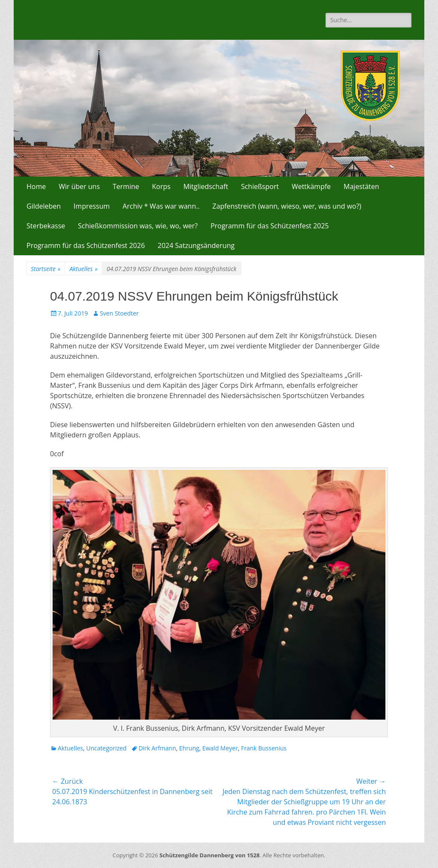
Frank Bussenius (264, 748)
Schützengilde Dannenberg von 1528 (210, 855)
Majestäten (361, 186)
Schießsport (260, 186)
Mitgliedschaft (206, 186)
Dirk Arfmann (157, 748)
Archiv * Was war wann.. (161, 206)
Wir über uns (79, 186)
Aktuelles (83, 269)
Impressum (92, 206)
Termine (126, 186)
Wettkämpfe (311, 186)
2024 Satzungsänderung (196, 245)
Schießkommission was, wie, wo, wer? (138, 226)
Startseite (46, 269)
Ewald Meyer (220, 748)
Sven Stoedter (119, 313)
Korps (161, 186)
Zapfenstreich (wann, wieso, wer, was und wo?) (287, 206)
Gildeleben (44, 206)
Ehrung (189, 748)
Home (36, 186)
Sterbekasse (46, 226)
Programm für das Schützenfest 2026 (86, 245)
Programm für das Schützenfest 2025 (270, 226)
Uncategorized (107, 748)
